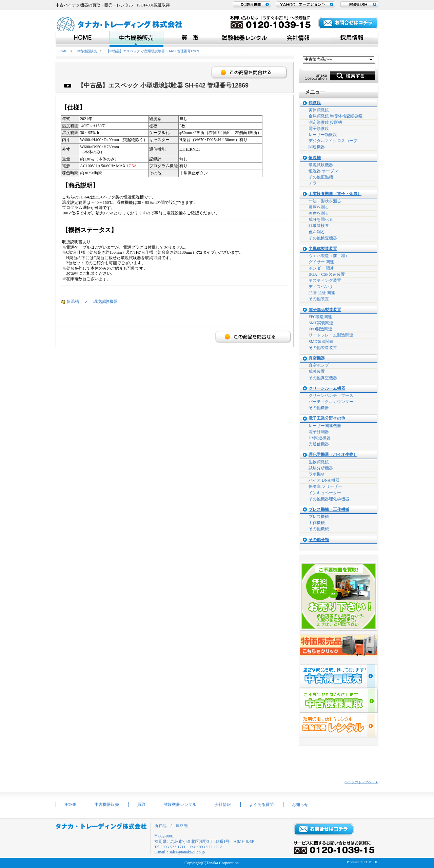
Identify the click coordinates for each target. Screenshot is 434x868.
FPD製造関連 (320, 329)
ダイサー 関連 (321, 262)
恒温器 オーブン (323, 171)
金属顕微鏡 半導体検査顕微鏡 (336, 116)
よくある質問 (261, 805)
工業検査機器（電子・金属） (335, 194)
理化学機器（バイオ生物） (333, 455)
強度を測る (319, 213)
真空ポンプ (319, 365)
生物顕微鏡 (319, 462)
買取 (141, 805)
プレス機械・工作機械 (329, 510)
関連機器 (317, 147)
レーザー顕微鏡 (323, 135)
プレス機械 (319, 517)
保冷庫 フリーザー (325, 486)
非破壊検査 (319, 226)
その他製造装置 (323, 348)
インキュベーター (325, 493)
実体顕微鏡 (319, 110)
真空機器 (317, 358)
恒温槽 (73, 302)
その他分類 (319, 540)
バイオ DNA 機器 (324, 480)
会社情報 (223, 805)
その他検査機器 (323, 238)
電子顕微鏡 (319, 129)
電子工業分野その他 (327, 418)
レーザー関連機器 (325, 426)
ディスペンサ (321, 287)
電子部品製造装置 (325, 310)
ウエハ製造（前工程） (329, 256)
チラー (315, 183)
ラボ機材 (317, 474)
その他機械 (319, 529)
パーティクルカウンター (331, 402)
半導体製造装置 (323, 249)
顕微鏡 (315, 103)
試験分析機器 (321, 468)
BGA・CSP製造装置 (327, 274)
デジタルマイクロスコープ (333, 141)
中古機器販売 (87, 51)
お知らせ (300, 805)
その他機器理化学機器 (329, 499)
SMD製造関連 (321, 342)
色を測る (317, 232)
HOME (62, 51)
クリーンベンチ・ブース (331, 396)
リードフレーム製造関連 (331, 335)
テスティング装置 (325, 281)
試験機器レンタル (180, 805)
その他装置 (319, 299)
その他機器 (319, 408)
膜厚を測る (319, 207)
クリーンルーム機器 (327, 389)
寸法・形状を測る (325, 201)
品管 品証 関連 (322, 293)
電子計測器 (319, 432)
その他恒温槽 (321, 177)
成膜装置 (317, 371)
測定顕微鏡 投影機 (325, 122)
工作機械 (317, 523)
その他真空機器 (323, 378)
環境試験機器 (105, 302)
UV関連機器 (320, 438)
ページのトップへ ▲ (361, 782)
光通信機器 (319, 444)
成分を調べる (321, 219)
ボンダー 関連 (321, 268)
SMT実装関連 (321, 323)
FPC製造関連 (320, 317)
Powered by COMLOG (363, 862)
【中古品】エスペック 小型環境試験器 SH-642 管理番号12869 (153, 51)
